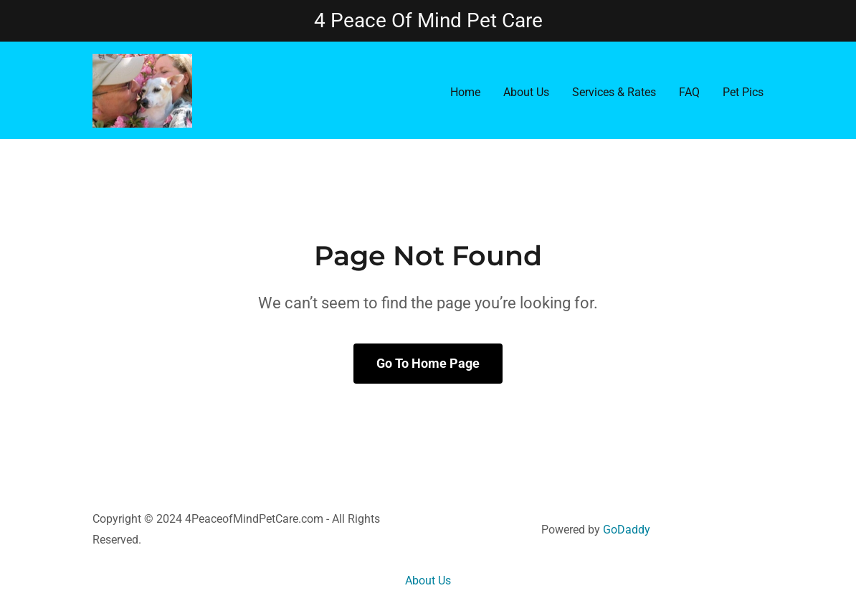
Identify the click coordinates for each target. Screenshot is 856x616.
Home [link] (465, 92)
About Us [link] (526, 92)
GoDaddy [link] (627, 530)
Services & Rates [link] (614, 92)
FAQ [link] (689, 92)
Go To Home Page (428, 363)
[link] (142, 90)
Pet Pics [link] (743, 92)
